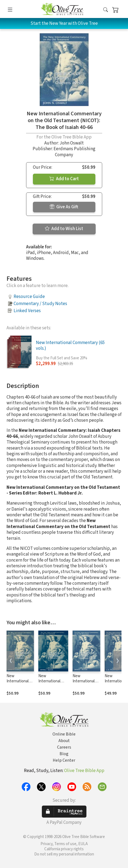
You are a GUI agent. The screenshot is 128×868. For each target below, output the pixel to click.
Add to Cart (64, 179)
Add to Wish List (64, 229)
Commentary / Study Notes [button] (40, 304)
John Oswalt (72, 143)
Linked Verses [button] (27, 311)
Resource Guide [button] (29, 297)
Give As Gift (64, 207)
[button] (106, 10)
